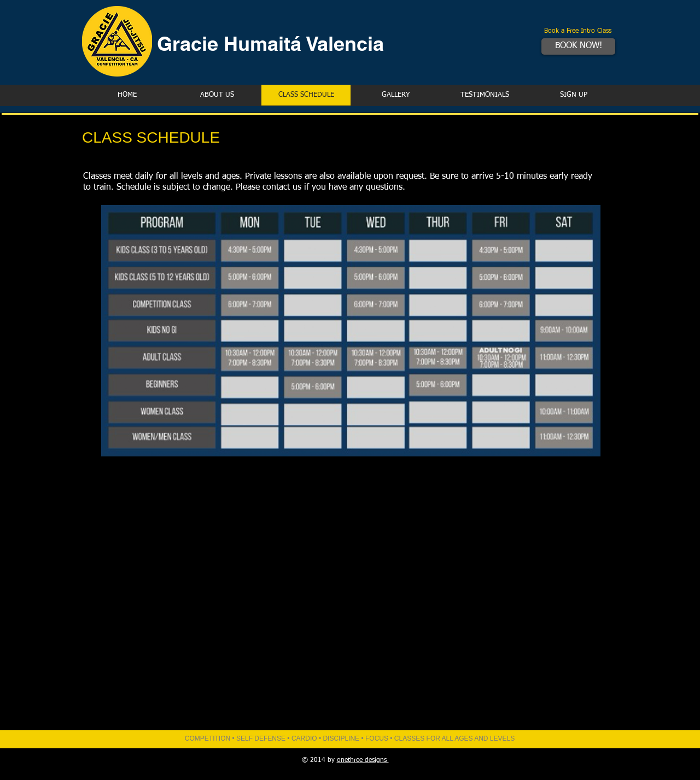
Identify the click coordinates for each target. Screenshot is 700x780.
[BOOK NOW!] (578, 46)
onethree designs (363, 760)
